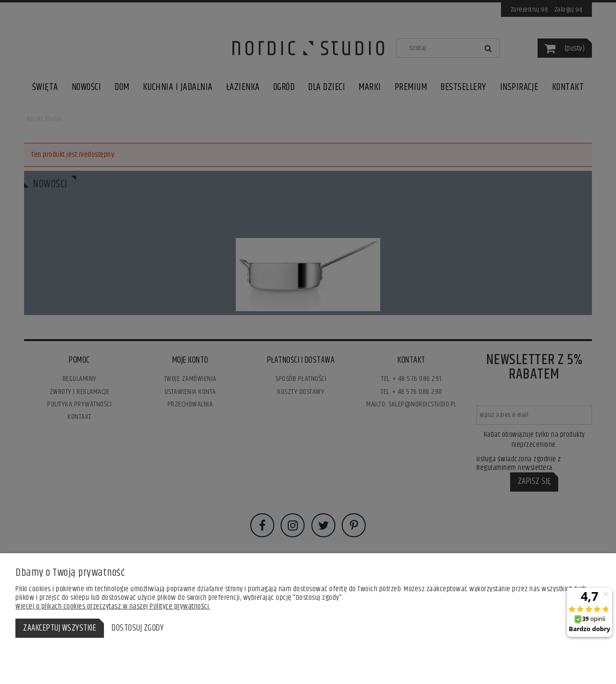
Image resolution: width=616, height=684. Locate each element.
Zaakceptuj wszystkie (60, 628)
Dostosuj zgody (138, 628)
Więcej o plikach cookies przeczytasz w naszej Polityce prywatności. (113, 606)
